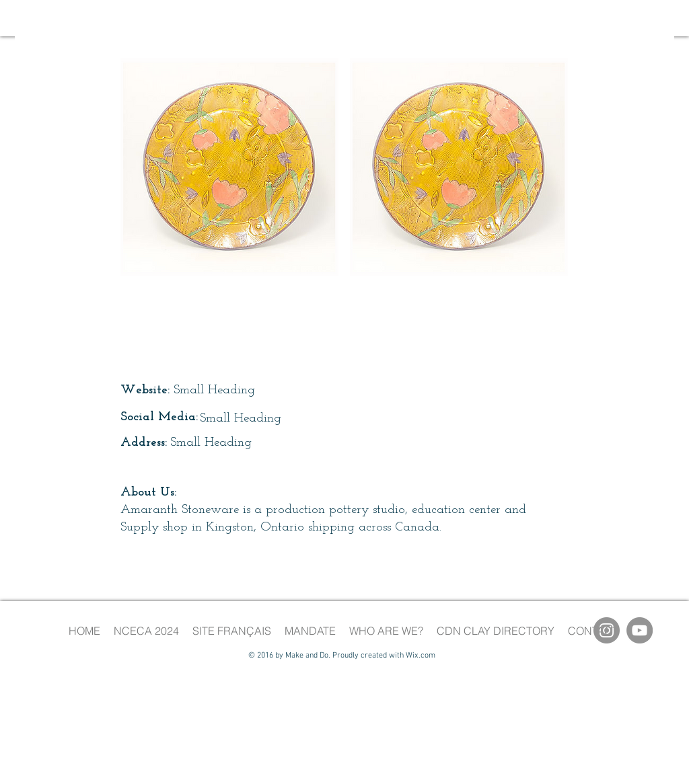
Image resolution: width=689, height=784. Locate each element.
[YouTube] (640, 630)
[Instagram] (607, 630)
